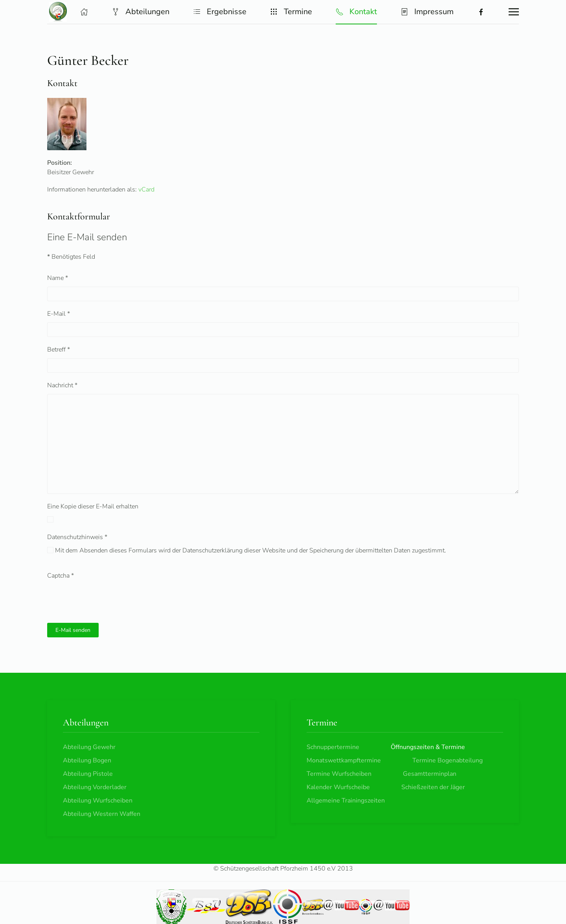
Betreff (59, 350)
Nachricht (62, 385)
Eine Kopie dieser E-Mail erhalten (93, 506)
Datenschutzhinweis (77, 537)
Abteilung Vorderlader (95, 787)
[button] (84, 12)
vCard (146, 190)
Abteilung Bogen (87, 760)
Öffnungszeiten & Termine (428, 747)
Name (58, 278)
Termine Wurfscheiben (339, 774)
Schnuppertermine (333, 747)
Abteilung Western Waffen (102, 814)
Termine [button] (291, 12)
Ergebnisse (220, 12)
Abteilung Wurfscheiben (98, 801)
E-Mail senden (73, 630)
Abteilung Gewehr (89, 747)
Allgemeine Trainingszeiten (346, 801)
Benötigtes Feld (71, 257)
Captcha (61, 576)
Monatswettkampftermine (344, 760)
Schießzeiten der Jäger (433, 787)
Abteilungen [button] (141, 12)
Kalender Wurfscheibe (338, 787)
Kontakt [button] (356, 12)
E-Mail (59, 314)
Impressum (427, 12)
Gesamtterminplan (430, 774)
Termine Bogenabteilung (447, 760)
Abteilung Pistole (88, 774)
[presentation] (107, 600)
